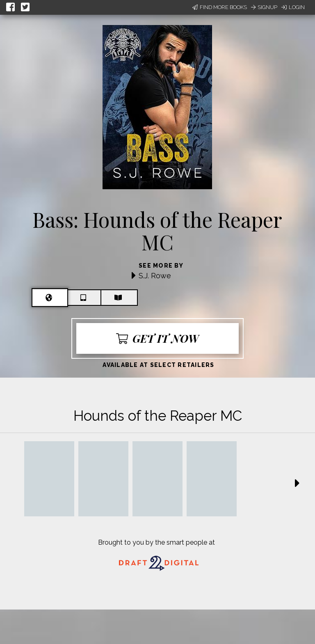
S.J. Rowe (155, 276)
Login (293, 7)
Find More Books (220, 7)
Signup (264, 7)
